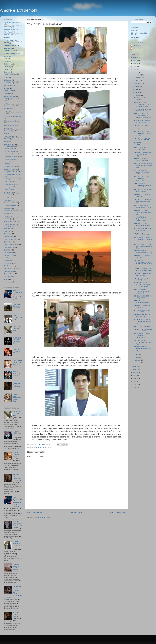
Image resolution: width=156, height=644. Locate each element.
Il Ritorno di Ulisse (10, 125)
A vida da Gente (9, 29)
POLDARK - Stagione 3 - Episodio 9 (17, 385)
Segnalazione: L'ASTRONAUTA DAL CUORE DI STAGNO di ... (143, 263)
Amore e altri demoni (19, 10)
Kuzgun (6, 141)
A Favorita (7, 27)
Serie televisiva (9, 247)
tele (5, 258)
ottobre (137, 81)
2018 (135, 373)
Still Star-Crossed (10, 255)
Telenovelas (38, 448)
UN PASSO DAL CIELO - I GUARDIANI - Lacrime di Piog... (143, 133)
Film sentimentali (10, 106)
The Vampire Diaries (11, 269)
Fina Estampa (9, 109)
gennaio (138, 363)
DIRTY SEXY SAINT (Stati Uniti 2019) (18, 362)
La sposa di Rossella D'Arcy (17, 454)
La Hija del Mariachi (11, 159)
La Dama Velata (9, 151)
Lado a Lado (8, 181)
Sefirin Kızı (8, 234)
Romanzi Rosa (9, 224)
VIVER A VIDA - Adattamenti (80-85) (142, 302)
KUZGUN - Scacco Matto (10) (17, 614)
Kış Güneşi (8, 139)
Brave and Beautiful (11, 53)
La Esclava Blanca (10, 154)
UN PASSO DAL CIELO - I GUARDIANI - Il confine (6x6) (143, 240)
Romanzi (7, 219)
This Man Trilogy (9, 271)
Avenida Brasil (9, 40)
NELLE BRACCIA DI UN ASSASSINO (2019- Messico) (17, 295)
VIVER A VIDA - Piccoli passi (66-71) (142, 316)
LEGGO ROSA (136, 37)
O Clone (7, 198)
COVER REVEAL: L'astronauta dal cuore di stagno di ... (143, 291)
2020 (135, 367)
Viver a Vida (47, 448)
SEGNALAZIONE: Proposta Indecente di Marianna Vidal (142, 185)
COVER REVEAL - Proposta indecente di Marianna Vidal (142, 219)
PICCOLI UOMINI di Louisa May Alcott (141, 160)
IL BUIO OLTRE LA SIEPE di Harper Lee (143, 229)
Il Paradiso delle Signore (12, 121)
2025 (135, 60)
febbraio (138, 360)
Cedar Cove (8, 64)
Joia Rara (7, 133)
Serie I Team (8, 242)
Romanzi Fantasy (10, 221)
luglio (137, 89)
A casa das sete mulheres (13, 22)
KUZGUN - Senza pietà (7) (17, 434)
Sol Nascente (8, 253)
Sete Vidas (8, 250)
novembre (138, 78)
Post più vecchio (118, 513)
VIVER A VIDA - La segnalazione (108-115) (143, 252)
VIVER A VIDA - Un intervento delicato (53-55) (143, 349)
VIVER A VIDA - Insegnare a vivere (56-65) (143, 330)
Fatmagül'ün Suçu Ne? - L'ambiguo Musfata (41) (17, 567)
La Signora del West (11, 172)
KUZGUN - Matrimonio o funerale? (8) (17, 523)
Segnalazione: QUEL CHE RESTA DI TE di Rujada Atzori (143, 342)
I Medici (7, 114)
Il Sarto (6, 128)
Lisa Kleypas (8, 187)
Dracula (7, 88)
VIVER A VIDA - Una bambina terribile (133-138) (143, 212)
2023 (135, 66)
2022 (135, 69)
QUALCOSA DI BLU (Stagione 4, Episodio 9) (17, 478)
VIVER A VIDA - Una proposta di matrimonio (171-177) (143, 127)
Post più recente (35, 513)
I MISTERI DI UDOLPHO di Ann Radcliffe (143, 149)
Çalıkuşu (7, 61)
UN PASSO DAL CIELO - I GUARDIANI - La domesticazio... (143, 336)
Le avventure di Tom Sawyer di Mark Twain (143, 207)
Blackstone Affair (9, 51)
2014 (135, 384)
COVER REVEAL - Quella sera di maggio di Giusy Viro (143, 165)
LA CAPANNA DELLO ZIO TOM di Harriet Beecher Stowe (143, 246)
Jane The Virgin (9, 131)
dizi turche (7, 85)
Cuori (6, 77)
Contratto (7, 72)
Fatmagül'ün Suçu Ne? (12, 99)
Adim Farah (8, 32)
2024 (135, 63)
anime (6, 37)
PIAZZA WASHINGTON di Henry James (143, 297)
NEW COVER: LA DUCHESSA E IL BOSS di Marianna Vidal (143, 104)
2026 (135, 58)
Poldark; (7, 213)
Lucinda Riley (8, 190)
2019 (135, 370)
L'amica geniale (9, 144)
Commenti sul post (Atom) (43, 517)
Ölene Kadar (8, 200)
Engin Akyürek (9, 93)
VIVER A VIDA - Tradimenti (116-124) (142, 234)
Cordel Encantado (10, 75)
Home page (76, 513)
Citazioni (7, 67)
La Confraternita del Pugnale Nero (11, 148)
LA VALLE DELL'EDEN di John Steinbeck (143, 191)
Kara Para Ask (9, 136)
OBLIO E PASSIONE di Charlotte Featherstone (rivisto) (143, 321)
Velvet (6, 279)
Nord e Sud (8, 195)
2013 (135, 387)
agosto (137, 86)
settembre (138, 84)
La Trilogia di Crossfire (11, 179)
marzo (137, 357)
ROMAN (7, 216)
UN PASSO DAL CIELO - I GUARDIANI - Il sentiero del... (143, 178)
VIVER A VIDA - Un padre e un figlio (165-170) (143, 139)
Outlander (7, 208)
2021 (135, 72)
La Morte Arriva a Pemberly (10, 163)
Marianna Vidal (9, 192)
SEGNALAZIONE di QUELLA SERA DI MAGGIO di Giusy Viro (143, 116)
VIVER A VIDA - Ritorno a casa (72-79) (143, 306)
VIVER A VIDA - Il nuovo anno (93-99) (142, 274)
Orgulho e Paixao (10, 205)
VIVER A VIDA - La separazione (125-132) (143, 224)
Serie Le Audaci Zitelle (11, 245)
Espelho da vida (9, 96)
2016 (135, 378)
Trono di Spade (9, 274)
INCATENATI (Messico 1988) (17, 329)
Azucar (6, 43)
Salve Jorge (8, 231)
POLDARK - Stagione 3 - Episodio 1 (17, 306)
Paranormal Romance (11, 211)
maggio (137, 95)
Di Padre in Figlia (10, 83)
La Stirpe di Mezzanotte (12, 174)
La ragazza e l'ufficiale (11, 166)
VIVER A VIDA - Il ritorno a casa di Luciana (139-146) (143, 201)
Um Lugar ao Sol (10, 277)
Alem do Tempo (9, 35)
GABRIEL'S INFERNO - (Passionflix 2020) (17, 341)
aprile (137, 354)
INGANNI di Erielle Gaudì (143, 326)
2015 (135, 381)
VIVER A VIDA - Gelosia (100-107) (142, 256)
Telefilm (6, 261)
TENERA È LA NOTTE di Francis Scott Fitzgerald (143, 270)
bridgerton (7, 56)
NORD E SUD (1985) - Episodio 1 (18, 374)
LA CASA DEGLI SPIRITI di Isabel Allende (143, 311)
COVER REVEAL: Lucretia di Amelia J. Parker (142, 172)
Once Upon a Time (10, 203)
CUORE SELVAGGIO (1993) (17, 317)
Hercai (6, 111)
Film (5, 103)
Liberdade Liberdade (11, 184)
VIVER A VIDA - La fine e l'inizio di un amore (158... (143, 154)
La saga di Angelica (10, 169)
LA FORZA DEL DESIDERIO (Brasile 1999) (17, 398)
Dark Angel (8, 80)
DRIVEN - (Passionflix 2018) (17, 351)
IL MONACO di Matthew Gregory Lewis (142, 121)
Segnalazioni (8, 237)
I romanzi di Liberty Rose (12, 116)
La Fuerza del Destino (11, 157)
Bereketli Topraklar (10, 45)
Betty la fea (8, 48)
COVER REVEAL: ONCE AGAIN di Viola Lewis (143, 110)
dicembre (138, 75)
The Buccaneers (9, 266)
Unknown (136, 49)
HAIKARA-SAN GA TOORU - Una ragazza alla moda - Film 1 (143, 285)
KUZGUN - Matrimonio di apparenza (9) (17, 545)
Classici (7, 69)
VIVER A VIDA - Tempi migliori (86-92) (142, 279)
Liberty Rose (137, 46)
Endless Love (8, 91)
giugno (137, 92)
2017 (135, 375)
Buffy (6, 59)
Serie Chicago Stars (11, 239)
